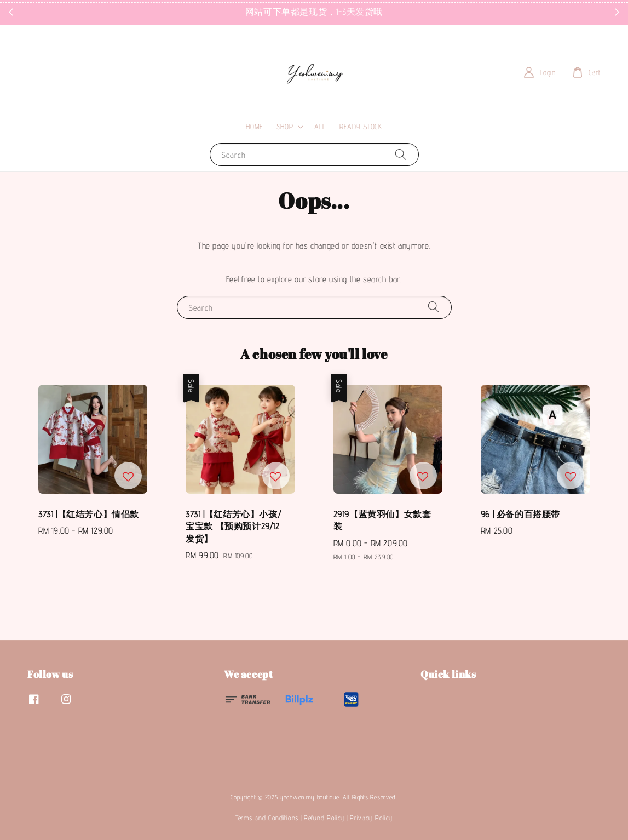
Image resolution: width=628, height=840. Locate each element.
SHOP (285, 127)
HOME (254, 127)
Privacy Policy (371, 818)
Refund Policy (324, 818)
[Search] (401, 154)
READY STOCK (361, 127)
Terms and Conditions (267, 818)
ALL (320, 127)
